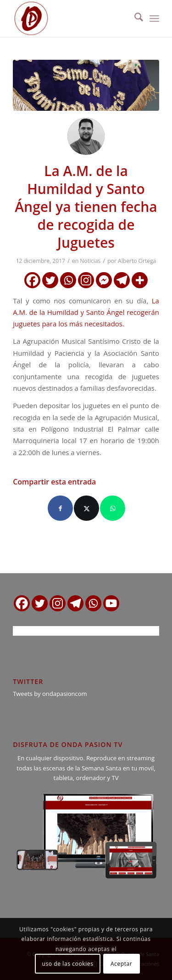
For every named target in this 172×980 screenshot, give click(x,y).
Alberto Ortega (137, 261)
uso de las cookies (68, 964)
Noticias (90, 261)
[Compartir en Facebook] (60, 508)
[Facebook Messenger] (104, 280)
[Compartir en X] (86, 508)
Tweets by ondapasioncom (50, 694)
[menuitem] (134, 18)
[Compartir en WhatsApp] (113, 508)
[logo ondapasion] (71, 18)
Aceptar (121, 964)
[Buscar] (134, 18)
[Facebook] (32, 280)
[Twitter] (50, 280)
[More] (140, 280)
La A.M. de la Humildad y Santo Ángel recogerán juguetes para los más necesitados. (86, 312)
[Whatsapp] (68, 280)
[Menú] (154, 18)
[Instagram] (86, 280)
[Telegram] (122, 280)
